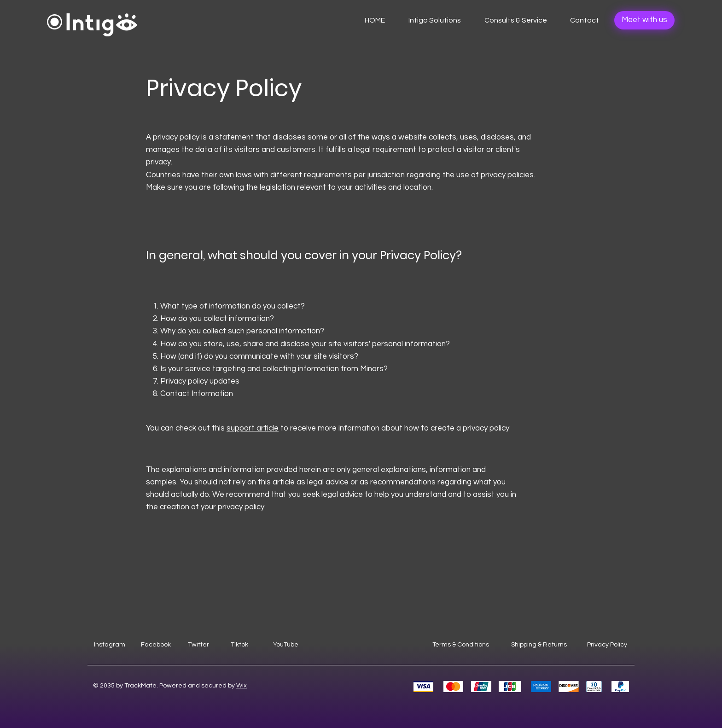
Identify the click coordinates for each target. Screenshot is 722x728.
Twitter (198, 645)
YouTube (286, 645)
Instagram (110, 645)
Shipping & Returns (539, 645)
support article (253, 428)
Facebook (156, 645)
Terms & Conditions (461, 645)
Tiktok (239, 645)
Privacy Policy (607, 645)
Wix (242, 686)
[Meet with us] (644, 20)
